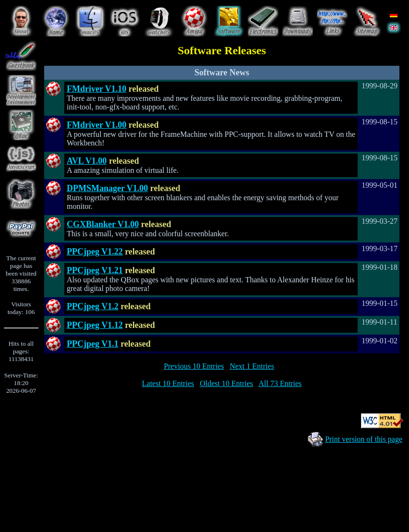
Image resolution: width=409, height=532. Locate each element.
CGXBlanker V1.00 (103, 224)
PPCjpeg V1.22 (95, 252)
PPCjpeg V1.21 (95, 270)
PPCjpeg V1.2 (93, 306)
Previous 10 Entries (194, 366)
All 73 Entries (280, 383)
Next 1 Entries (252, 366)
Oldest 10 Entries (226, 383)
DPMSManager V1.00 (107, 188)
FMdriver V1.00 (96, 125)
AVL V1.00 (87, 161)
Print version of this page (364, 439)
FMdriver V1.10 (96, 89)
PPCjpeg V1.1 (93, 344)
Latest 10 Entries (168, 383)
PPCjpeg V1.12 (95, 325)
